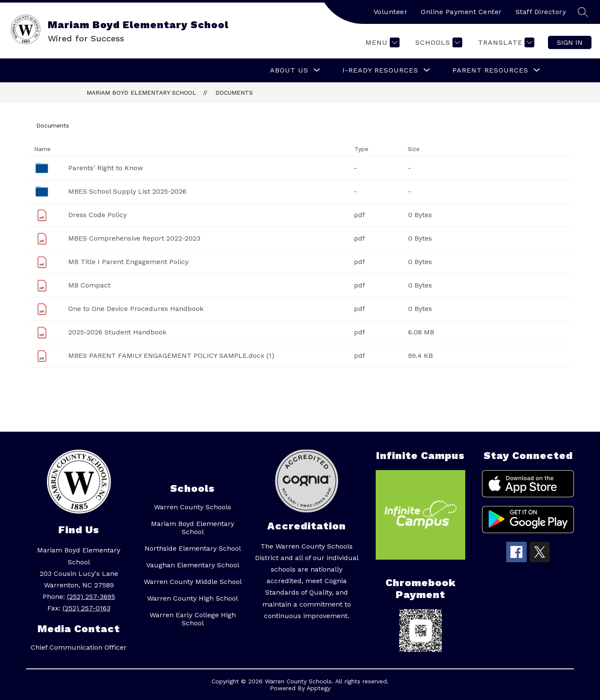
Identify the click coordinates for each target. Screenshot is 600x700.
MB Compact (89, 285)
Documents (234, 93)
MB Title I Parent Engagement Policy (128, 262)
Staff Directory (541, 12)
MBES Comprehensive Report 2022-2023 (134, 238)
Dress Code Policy (97, 215)
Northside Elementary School (193, 548)
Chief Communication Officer (79, 647)
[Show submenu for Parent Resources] (490, 70)
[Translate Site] (505, 42)
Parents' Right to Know (106, 168)
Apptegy (319, 688)
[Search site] (583, 12)
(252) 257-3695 (91, 597)
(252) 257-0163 (87, 608)
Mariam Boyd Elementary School (141, 93)
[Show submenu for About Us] (289, 70)
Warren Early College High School (193, 619)
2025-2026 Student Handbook (117, 332)
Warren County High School (193, 598)
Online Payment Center (461, 12)
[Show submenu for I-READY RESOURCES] (380, 70)
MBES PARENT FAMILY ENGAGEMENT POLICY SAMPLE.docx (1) (171, 356)
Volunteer (391, 12)
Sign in (570, 42)
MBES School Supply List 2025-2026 (127, 191)
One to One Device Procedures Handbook (136, 309)
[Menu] (381, 42)
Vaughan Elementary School (193, 565)
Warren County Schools (193, 507)
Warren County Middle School (193, 582)
